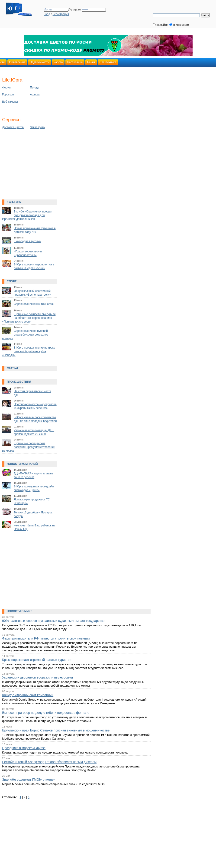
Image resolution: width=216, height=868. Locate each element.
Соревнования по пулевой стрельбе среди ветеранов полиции (25, 335)
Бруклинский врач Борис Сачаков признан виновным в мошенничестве (56, 730)
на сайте (162, 25)
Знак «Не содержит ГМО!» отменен (29, 780)
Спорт (12, 281)
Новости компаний (22, 464)
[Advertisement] (31, 167)
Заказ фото (37, 127)
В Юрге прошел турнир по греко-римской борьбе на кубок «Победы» (29, 351)
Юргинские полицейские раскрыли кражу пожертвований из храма (29, 447)
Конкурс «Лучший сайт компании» (28, 695)
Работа (58, 62)
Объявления (17, 62)
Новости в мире (19, 611)
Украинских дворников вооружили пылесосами (37, 677)
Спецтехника (108, 62)
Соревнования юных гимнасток (34, 304)
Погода (35, 88)
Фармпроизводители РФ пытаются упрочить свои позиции (46, 638)
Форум (6, 88)
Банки (91, 62)
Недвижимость (40, 62)
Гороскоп (8, 95)
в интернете (181, 25)
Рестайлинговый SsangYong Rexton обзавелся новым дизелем (49, 762)
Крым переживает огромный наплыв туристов (37, 660)
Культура (14, 202)
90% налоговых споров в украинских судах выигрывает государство (53, 621)
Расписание (75, 62)
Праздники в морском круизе (24, 748)
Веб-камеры (10, 102)
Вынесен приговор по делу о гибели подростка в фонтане (46, 713)
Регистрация (61, 14)
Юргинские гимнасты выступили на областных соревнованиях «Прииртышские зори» (29, 318)
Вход (47, 14)
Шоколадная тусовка (27, 241)
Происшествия (19, 382)
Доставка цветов (13, 127)
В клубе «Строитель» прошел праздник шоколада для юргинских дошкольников (27, 215)
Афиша (35, 95)
